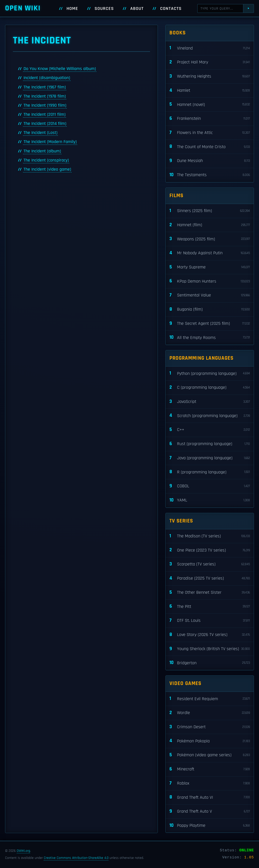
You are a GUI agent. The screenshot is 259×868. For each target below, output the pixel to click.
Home (72, 9)
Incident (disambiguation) (47, 78)
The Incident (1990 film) (45, 105)
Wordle (210, 713)
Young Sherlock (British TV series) (210, 649)
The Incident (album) (42, 151)
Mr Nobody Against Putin (210, 253)
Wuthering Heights (210, 76)
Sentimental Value (210, 295)
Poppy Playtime (210, 826)
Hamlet (210, 91)
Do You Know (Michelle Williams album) (60, 69)
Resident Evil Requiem (210, 699)
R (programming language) (210, 472)
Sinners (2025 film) (210, 211)
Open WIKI (23, 8)
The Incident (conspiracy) (46, 160)
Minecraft (210, 769)
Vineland (210, 48)
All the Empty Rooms (210, 338)
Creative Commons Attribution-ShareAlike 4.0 (76, 858)
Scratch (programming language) (210, 416)
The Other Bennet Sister (210, 593)
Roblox (210, 783)
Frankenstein (210, 119)
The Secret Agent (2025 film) (210, 324)
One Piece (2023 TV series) (210, 550)
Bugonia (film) (210, 310)
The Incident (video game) (47, 169)
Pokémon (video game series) (210, 755)
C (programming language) (210, 388)
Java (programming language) (210, 458)
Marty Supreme (210, 267)
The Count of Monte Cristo (210, 147)
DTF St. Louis (210, 621)
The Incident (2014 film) (45, 124)
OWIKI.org (23, 851)
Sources (104, 9)
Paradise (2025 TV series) (210, 578)
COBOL (210, 486)
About (137, 9)
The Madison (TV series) (210, 536)
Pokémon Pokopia (210, 741)
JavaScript (210, 402)
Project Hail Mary (210, 62)
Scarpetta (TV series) (210, 564)
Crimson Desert (210, 727)
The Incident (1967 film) (45, 87)
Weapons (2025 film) (210, 239)
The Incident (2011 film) (45, 115)
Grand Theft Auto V (210, 812)
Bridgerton (210, 663)
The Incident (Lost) (40, 133)
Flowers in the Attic (210, 133)
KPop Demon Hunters (210, 281)
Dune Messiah (210, 161)
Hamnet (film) (210, 225)
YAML (210, 500)
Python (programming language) (210, 373)
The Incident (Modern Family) (50, 142)
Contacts (171, 9)
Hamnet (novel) (210, 105)
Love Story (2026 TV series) (210, 635)
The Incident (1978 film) (45, 96)
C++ (210, 430)
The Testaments (210, 175)
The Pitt (210, 607)
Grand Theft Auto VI (210, 797)
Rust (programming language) (210, 444)
